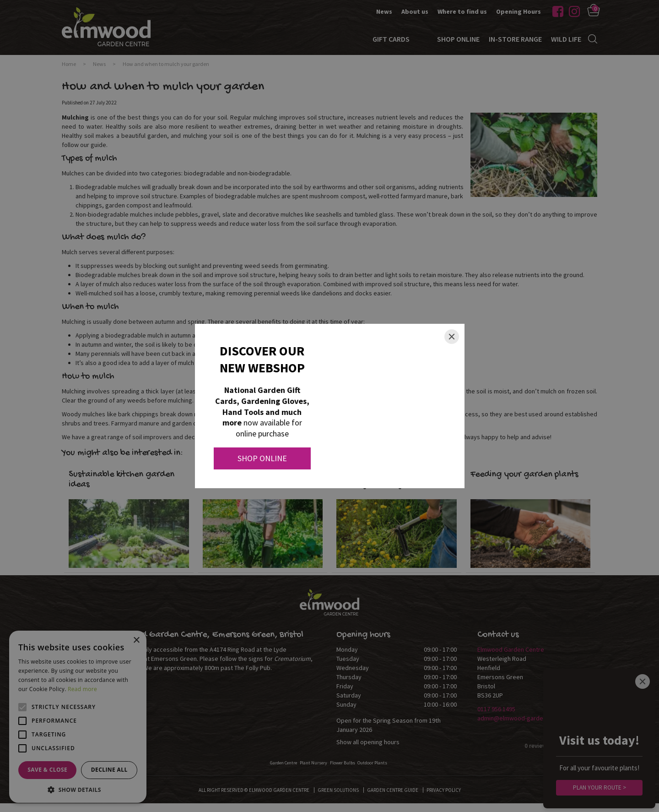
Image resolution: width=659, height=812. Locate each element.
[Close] (452, 337)
